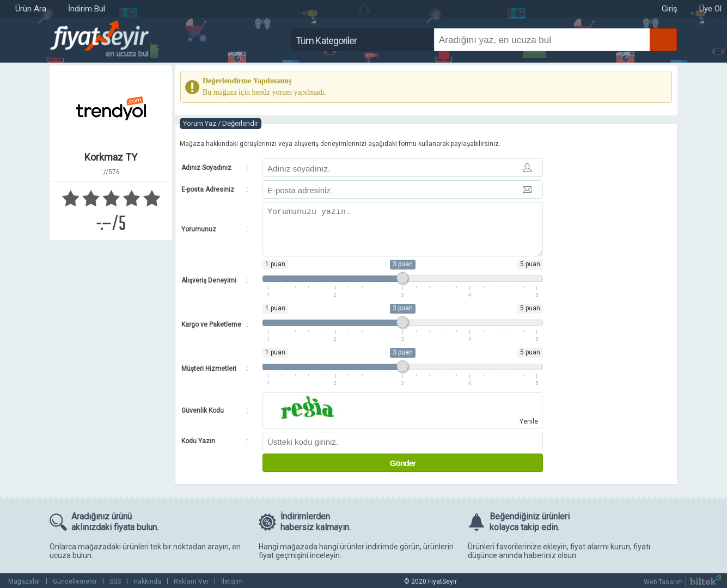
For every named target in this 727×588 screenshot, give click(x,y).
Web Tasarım (663, 582)
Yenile (529, 421)
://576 (111, 172)
